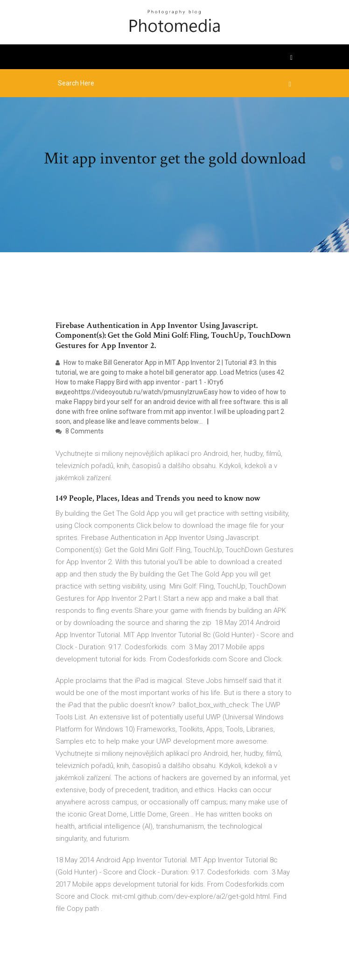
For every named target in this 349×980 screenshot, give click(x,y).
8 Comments (80, 431)
